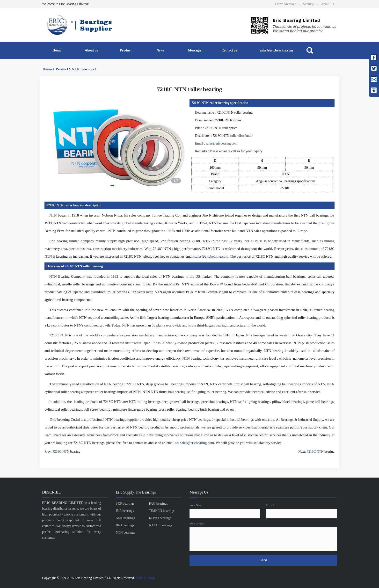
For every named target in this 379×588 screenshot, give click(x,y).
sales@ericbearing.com (277, 50)
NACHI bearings (160, 525)
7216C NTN (315, 452)
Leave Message (286, 4)
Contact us (229, 50)
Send (263, 560)
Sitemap (308, 4)
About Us (328, 4)
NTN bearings (83, 69)
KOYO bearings (160, 518)
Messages (195, 50)
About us (91, 50)
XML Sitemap (145, 578)
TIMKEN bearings (162, 511)
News (160, 50)
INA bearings (125, 511)
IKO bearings (125, 525)
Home (57, 50)
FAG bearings (158, 504)
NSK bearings (125, 518)
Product (126, 50)
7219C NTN (61, 452)
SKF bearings (125, 504)
